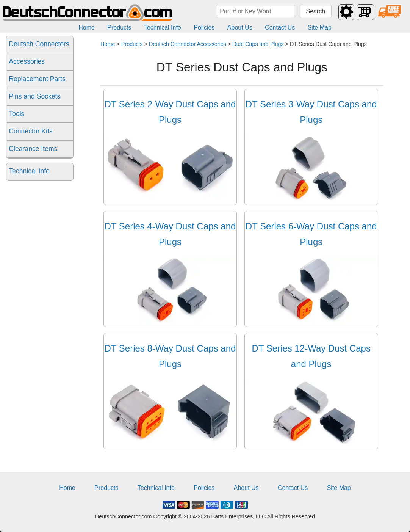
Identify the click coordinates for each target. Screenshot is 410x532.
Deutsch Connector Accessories (188, 44)
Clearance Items (33, 149)
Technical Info (163, 27)
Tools (16, 114)
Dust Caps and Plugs (258, 44)
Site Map (320, 27)
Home (87, 27)
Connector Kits (31, 131)
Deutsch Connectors (39, 44)
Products (119, 27)
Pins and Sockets (34, 96)
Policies (204, 27)
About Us (240, 27)
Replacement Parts (37, 79)
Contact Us (280, 27)
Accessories (27, 61)
